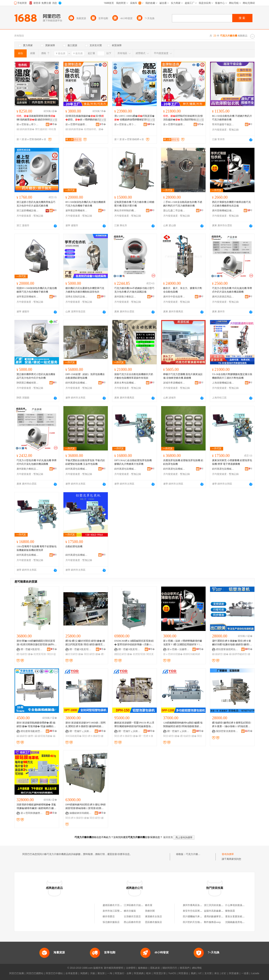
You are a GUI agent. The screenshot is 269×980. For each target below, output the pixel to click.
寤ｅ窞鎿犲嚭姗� (173, 654)
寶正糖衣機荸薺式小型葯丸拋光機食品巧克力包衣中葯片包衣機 (36, 376)
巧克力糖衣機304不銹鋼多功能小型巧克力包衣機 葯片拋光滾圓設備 (134, 290)
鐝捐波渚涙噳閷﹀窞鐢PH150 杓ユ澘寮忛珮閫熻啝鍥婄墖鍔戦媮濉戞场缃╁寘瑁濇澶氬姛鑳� (134, 725)
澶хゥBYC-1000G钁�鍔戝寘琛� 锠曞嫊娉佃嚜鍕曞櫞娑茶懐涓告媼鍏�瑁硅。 (134, 118)
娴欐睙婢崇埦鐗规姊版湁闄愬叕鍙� (81, 813)
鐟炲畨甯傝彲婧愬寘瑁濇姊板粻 (32, 731)
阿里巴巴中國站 (54, 973)
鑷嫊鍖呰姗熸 (25, 736)
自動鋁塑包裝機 (74, 546)
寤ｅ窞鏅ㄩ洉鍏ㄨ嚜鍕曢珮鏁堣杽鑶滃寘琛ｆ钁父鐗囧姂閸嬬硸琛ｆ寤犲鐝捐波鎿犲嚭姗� (183, 643)
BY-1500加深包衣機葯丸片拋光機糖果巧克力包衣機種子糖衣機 (86, 204)
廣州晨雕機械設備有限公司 (223, 211)
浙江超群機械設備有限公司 (28, 211)
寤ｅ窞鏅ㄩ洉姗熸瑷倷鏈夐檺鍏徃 (178, 649)
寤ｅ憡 (54, 120)
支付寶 (208, 973)
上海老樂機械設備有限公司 (223, 383)
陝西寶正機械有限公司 (28, 383)
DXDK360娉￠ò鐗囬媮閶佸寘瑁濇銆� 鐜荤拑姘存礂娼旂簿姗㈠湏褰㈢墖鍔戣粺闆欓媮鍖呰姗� (134, 643)
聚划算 (101, 973)
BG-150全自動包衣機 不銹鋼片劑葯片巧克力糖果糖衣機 (232, 118)
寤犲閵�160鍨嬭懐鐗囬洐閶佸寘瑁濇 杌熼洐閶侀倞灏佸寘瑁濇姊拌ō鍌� (37, 643)
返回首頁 (168, 837)
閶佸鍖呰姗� (92, 654)
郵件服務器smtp (212, 922)
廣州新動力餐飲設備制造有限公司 (125, 297)
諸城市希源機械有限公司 (174, 383)
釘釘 (224, 973)
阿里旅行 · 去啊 (123, 973)
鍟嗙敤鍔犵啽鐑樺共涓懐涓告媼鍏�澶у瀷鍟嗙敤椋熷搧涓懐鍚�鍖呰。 (183, 118)
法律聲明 (131, 968)
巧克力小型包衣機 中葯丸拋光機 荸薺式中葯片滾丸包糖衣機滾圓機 (232, 290)
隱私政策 (155, 968)
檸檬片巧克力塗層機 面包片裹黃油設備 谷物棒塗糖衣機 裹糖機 (183, 376)
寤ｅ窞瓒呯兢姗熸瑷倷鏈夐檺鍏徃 (77, 124)
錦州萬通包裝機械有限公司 (77, 383)
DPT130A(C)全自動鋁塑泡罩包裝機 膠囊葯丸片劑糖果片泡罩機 (133, 462)
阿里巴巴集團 (17, 973)
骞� (53, 124)
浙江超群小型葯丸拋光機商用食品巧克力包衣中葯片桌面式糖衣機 (36, 204)
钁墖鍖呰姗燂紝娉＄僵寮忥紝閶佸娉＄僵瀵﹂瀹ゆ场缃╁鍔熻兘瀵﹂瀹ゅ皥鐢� (232, 725)
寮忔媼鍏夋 (42, 129)
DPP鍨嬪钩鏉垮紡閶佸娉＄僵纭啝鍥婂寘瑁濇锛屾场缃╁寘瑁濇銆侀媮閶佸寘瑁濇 (86, 807)
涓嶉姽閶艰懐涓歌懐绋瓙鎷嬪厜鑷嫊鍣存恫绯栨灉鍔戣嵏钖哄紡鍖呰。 (36, 118)
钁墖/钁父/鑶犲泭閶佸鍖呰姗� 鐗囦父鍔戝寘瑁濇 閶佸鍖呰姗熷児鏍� (85, 643)
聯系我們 (185, 968)
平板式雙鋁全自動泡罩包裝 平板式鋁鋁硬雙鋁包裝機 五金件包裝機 (85, 462)
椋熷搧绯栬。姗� (94, 129)
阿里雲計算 (160, 973)
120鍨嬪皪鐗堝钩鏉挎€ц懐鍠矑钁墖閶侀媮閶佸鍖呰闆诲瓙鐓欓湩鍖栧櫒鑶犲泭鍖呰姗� (183, 725)
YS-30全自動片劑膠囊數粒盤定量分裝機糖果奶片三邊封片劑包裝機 (232, 376)
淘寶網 (84, 973)
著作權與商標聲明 (113, 968)
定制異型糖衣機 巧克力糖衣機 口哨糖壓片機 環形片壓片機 (134, 204)
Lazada (255, 973)
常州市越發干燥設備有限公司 (223, 124)
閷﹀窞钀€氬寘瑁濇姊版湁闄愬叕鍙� (32, 649)
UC (200, 973)
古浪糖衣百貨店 (132, 916)
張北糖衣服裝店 (111, 922)
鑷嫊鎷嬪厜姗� (25, 129)
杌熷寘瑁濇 (40, 654)
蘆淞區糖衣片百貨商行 (115, 905)
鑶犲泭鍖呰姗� (74, 654)
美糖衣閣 (150, 911)
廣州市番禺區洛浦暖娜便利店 (199, 905)
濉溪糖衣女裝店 (153, 916)
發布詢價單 (228, 854)
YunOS (172, 973)
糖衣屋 (149, 905)
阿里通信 (183, 973)
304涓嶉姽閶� (74, 736)
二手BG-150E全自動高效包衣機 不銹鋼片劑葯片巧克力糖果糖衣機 (183, 204)
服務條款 (143, 968)
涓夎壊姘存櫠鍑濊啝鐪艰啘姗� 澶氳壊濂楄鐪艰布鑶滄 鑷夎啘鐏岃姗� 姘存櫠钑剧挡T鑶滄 (36, 807)
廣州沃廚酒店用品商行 (223, 297)
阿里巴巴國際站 (35, 973)
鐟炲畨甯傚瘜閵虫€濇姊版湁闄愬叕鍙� (227, 649)
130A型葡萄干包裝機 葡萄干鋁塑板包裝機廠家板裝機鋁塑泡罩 (37, 548)
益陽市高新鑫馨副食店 (216, 911)
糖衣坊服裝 (130, 911)
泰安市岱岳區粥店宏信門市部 (199, 911)
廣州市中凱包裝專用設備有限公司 (174, 297)
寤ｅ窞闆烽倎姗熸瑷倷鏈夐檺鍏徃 (32, 813)
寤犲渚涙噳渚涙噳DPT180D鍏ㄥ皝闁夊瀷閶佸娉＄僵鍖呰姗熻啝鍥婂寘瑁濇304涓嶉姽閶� (85, 725)
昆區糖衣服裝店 (153, 922)
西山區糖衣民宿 (132, 922)
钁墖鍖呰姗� (25, 654)
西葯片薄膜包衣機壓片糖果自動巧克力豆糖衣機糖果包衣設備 (231, 204)
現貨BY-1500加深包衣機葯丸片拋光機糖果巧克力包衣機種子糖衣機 (37, 290)
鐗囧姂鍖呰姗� (123, 654)
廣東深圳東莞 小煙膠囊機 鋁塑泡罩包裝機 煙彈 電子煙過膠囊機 (232, 462)
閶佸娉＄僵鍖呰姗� (126, 736)
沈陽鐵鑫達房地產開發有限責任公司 (245, 922)
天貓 (92, 973)
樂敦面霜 (230, 911)
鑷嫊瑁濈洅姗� (43, 736)
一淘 (110, 973)
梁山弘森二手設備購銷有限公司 (174, 211)
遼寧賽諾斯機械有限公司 (77, 211)
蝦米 (149, 973)
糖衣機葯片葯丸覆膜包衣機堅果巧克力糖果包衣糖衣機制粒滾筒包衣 (85, 290)
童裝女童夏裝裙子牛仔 (237, 916)
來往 (217, 973)
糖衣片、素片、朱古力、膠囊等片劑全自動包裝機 (183, 290)
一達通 (245, 973)
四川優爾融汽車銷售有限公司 (199, 916)
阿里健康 (234, 973)
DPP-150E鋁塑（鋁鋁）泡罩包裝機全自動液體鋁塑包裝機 (85, 376)
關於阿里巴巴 (170, 968)
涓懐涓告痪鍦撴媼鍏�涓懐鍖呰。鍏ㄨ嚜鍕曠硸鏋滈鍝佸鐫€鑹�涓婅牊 (85, 118)
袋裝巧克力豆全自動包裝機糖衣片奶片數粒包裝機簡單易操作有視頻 (134, 376)
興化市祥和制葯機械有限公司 (125, 211)
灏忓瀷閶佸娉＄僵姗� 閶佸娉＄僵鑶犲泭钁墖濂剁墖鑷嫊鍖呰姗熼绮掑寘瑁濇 (232, 643)
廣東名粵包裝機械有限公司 (125, 383)
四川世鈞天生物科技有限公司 (199, 922)
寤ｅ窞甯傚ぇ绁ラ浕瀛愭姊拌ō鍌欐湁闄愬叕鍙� (28, 124)
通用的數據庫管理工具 (216, 916)
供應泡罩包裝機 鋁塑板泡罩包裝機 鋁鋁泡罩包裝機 (183, 462)
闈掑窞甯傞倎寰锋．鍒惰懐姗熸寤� (227, 731)
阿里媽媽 (139, 973)
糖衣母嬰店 (109, 916)
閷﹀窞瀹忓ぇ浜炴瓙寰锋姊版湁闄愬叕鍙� (81, 731)
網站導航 (197, 968)
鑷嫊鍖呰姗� (220, 654)
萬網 (193, 973)
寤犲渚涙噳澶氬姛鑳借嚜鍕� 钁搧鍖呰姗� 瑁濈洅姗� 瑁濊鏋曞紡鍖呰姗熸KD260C (36, 725)
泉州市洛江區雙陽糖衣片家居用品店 (122, 911)
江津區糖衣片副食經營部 (137, 905)
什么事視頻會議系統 (236, 905)
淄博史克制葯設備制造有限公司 (77, 297)
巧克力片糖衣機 (194, 854)
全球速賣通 (71, 973)
